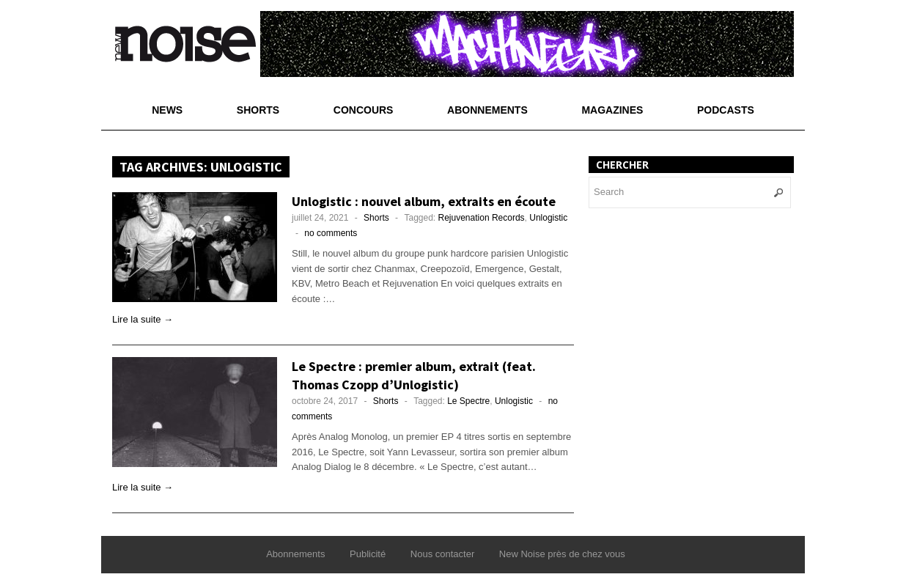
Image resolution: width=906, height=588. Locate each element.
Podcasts (726, 110)
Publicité (368, 554)
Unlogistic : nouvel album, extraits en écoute (424, 201)
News (167, 110)
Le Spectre (468, 401)
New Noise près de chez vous (562, 554)
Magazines (612, 110)
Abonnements (487, 110)
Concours (364, 110)
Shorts (258, 110)
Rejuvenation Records (482, 218)
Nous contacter (442, 554)
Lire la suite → (143, 319)
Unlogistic (548, 218)
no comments (331, 233)
